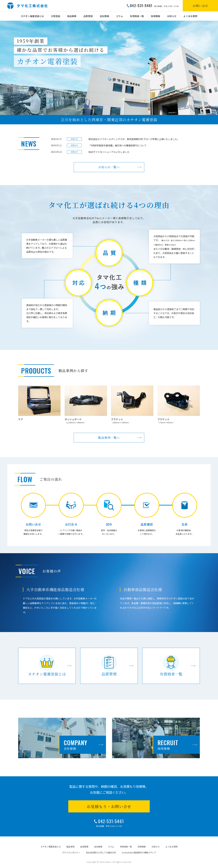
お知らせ (172, 16)
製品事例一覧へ (109, 438)
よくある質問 (190, 16)
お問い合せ (200, 6)
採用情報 (155, 16)
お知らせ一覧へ (109, 167)
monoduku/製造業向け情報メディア (139, 852)
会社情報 (104, 16)
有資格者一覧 (137, 16)
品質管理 (88, 16)
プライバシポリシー (71, 852)
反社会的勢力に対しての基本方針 (101, 852)
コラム (119, 16)
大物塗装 (55, 16)
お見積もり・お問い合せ (109, 806)
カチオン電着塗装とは (32, 16)
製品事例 (72, 16)
